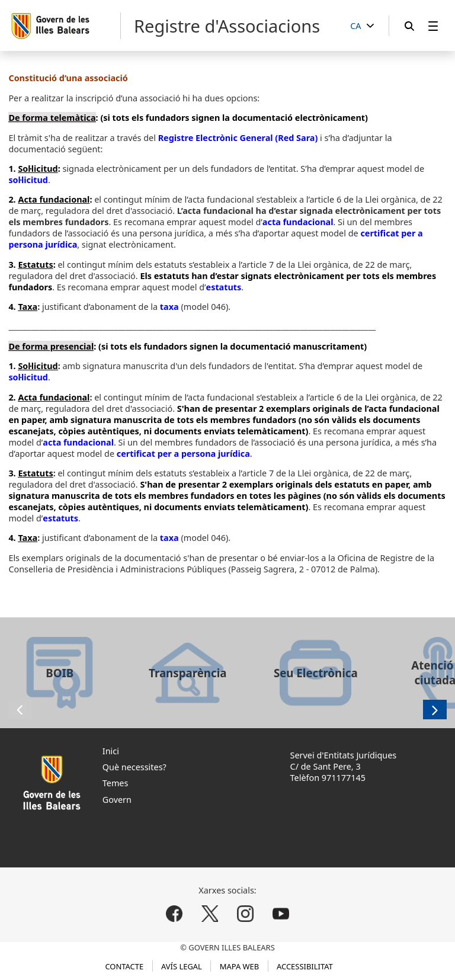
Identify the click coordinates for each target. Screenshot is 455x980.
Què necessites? (134, 767)
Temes (116, 783)
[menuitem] (433, 26)
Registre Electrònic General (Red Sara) (238, 138)
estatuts (224, 287)
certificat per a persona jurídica (183, 454)
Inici (111, 751)
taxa (169, 307)
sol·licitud (28, 180)
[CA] (362, 26)
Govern (117, 800)
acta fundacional (298, 222)
